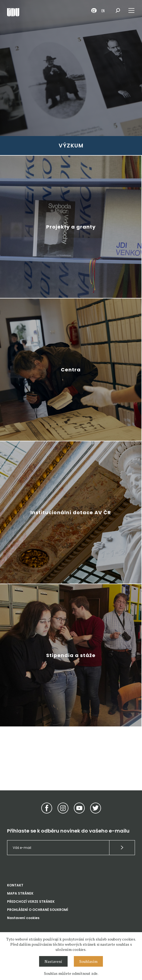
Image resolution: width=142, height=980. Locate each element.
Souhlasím (88, 961)
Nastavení (53, 961)
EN (103, 10)
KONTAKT (15, 885)
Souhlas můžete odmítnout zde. (71, 973)
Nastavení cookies (23, 918)
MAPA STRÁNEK (20, 893)
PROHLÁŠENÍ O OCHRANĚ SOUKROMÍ (38, 910)
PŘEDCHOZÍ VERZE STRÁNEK (31, 902)
